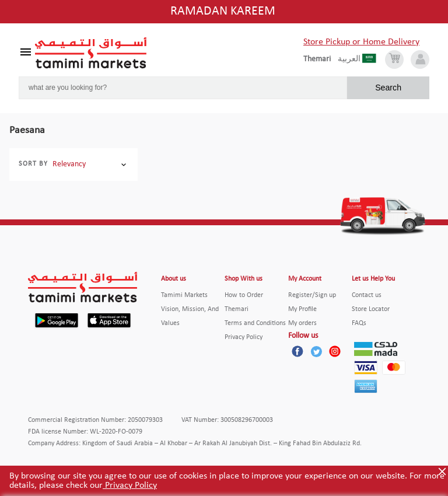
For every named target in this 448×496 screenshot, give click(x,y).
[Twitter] (316, 351)
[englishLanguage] (321, 60)
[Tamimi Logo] (91, 53)
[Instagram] (335, 351)
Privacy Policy (130, 485)
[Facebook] (297, 351)
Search (388, 88)
